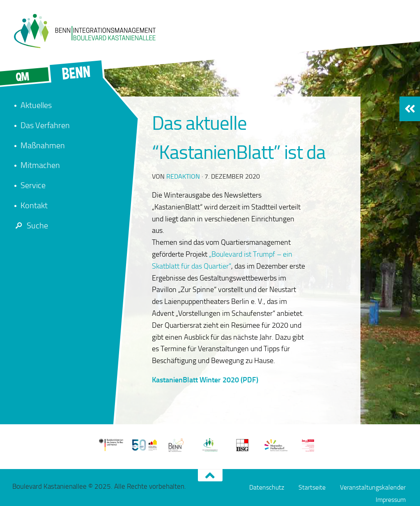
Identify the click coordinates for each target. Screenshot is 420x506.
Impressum (391, 500)
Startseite (312, 487)
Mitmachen (40, 165)
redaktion (183, 176)
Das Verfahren (45, 125)
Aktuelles (36, 105)
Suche (30, 225)
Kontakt (34, 205)
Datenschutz (267, 487)
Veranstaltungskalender (373, 487)
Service (33, 185)
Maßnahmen (43, 145)
